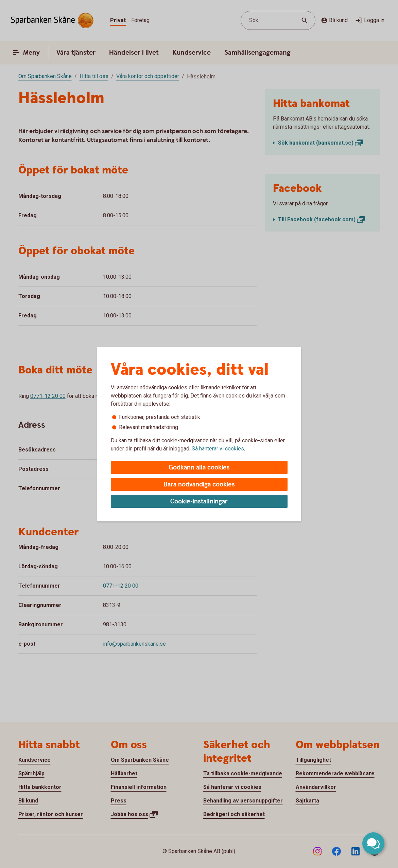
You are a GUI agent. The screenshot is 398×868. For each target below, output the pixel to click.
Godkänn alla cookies (199, 468)
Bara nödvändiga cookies (199, 485)
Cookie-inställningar (199, 502)
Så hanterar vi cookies (218, 449)
